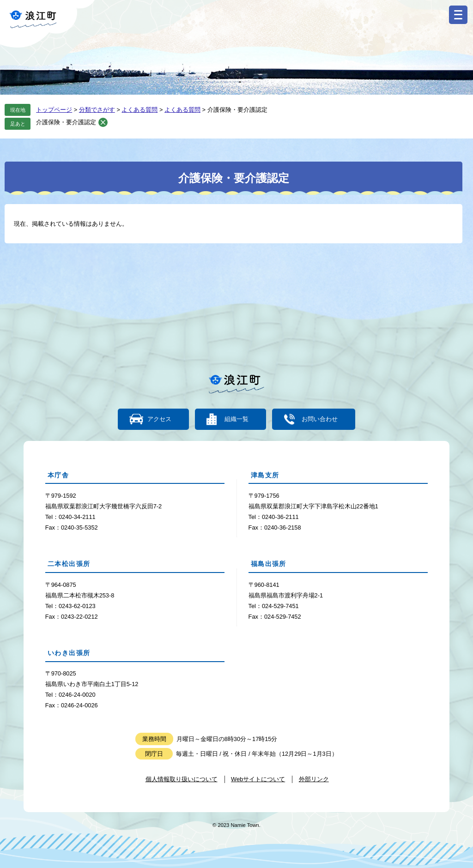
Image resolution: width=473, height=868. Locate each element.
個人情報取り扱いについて (182, 779)
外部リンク (314, 779)
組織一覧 (236, 419)
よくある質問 (139, 110)
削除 (103, 122)
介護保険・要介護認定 (66, 122)
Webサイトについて (258, 779)
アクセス (159, 419)
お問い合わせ (320, 419)
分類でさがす (97, 110)
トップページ (54, 110)
